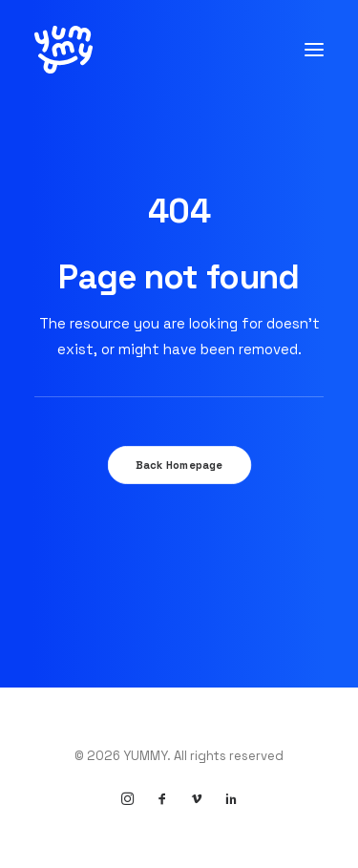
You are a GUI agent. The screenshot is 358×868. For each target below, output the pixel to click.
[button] (314, 50)
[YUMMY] (63, 50)
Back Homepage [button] (179, 465)
